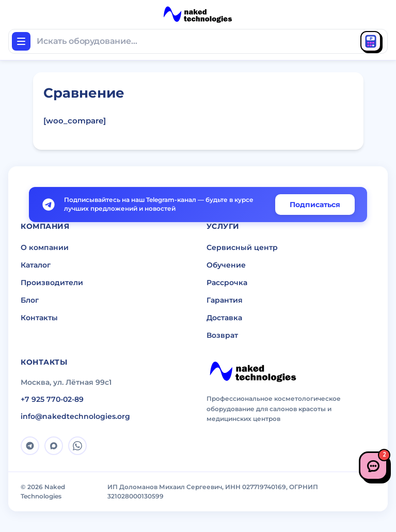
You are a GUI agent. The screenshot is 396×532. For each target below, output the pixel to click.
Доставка (224, 318)
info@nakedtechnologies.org (75, 416)
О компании (45, 247)
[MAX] (54, 446)
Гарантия (225, 300)
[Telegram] (30, 446)
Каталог (36, 265)
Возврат (222, 335)
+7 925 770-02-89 (52, 399)
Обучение (226, 265)
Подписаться (315, 205)
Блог (30, 300)
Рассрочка (227, 283)
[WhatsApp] (77, 446)
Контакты (39, 318)
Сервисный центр (242, 247)
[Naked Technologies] (253, 372)
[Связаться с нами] (373, 466)
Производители (52, 283)
